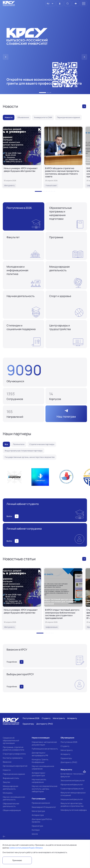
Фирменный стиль (11, 778)
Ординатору (66, 758)
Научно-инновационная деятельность (14, 798)
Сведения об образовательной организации (11, 740)
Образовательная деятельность (11, 805)
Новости (7, 770)
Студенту (65, 746)
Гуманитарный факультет (72, 789)
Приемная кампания (41, 803)
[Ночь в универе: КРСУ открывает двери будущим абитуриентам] (22, 157)
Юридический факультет (72, 784)
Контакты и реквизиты (13, 758)
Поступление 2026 (69, 742)
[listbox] (50, 4)
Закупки (6, 782)
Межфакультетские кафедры (74, 810)
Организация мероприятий (15, 766)
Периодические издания (14, 774)
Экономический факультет (73, 780)
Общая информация (12, 810)
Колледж (36, 830)
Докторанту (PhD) (69, 762)
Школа (35, 834)
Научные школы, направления (39, 781)
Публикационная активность (45, 749)
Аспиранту (65, 754)
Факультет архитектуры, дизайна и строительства (72, 805)
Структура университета (14, 754)
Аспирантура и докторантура (38, 774)
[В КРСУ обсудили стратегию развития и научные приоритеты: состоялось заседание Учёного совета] (63, 157)
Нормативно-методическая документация (44, 743)
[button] (43, 93)
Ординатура (37, 826)
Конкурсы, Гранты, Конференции (40, 761)
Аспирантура (38, 815)
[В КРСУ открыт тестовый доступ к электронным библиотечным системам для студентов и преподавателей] (63, 599)
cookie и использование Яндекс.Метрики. (26, 848)
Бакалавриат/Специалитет (44, 807)
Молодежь (8, 793)
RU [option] (48, 4)
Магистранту (67, 750)
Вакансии (7, 762)
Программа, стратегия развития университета (13, 748)
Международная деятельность (10, 787)
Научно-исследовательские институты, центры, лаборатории (45, 789)
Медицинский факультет (72, 799)
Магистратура (38, 811)
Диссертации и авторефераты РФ (40, 754)
